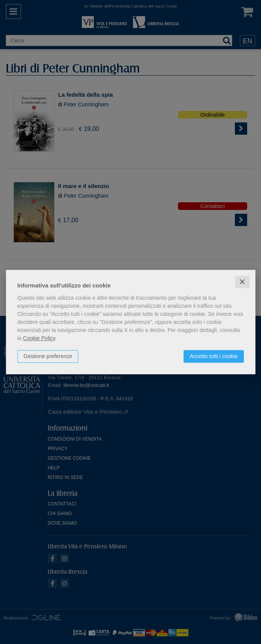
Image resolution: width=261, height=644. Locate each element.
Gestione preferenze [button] (48, 356)
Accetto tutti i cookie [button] (214, 356)
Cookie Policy (39, 338)
